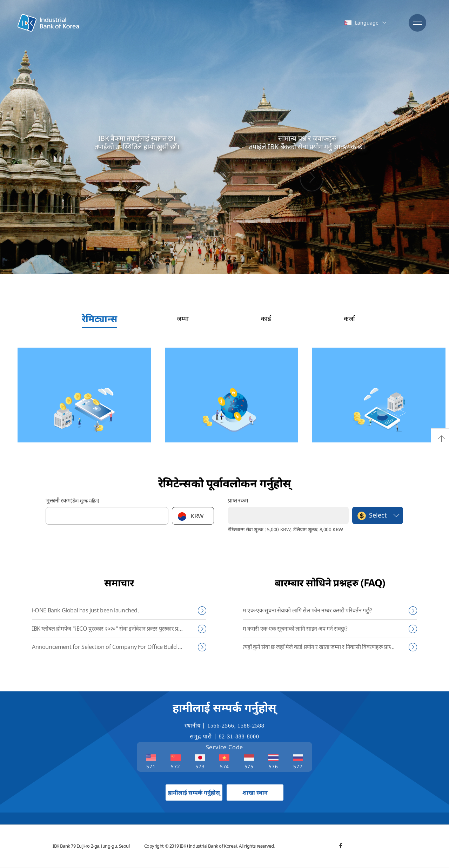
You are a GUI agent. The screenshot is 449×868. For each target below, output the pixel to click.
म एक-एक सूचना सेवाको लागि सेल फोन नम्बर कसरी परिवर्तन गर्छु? (307, 610)
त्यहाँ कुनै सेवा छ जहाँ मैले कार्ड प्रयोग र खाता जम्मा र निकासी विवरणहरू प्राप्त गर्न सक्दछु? (330, 647)
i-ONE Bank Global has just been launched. (85, 610)
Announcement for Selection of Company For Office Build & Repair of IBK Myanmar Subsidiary (119, 647)
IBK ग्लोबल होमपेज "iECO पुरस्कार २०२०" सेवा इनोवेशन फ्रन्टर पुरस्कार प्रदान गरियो (115, 629)
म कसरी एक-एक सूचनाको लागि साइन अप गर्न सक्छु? (295, 629)
